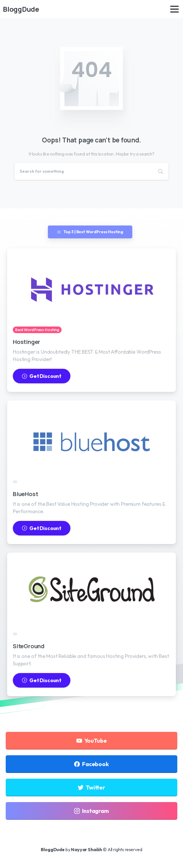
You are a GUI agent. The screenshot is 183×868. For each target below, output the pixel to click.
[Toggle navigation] (174, 9)
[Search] (84, 171)
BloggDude (21, 9)
